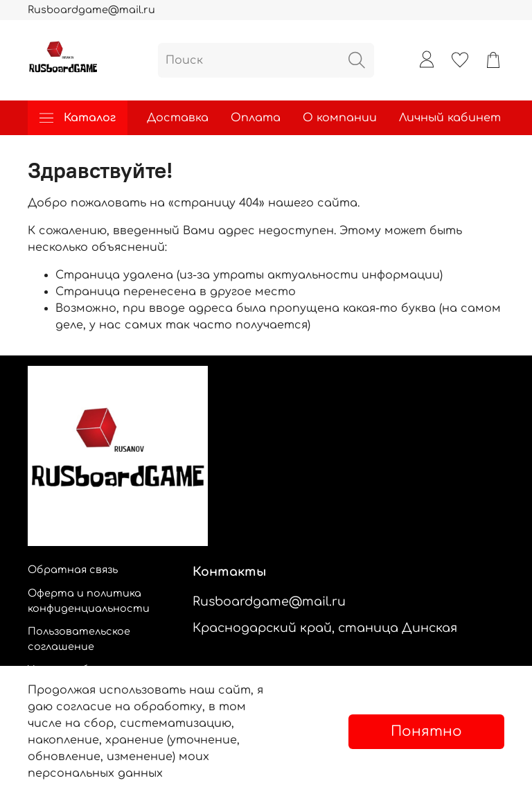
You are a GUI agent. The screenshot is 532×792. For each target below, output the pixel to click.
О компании (340, 118)
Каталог (78, 118)
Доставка (178, 118)
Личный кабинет (450, 118)
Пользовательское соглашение (79, 639)
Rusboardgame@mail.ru (91, 10)
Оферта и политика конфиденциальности (89, 601)
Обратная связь (73, 570)
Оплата (256, 118)
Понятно (426, 731)
